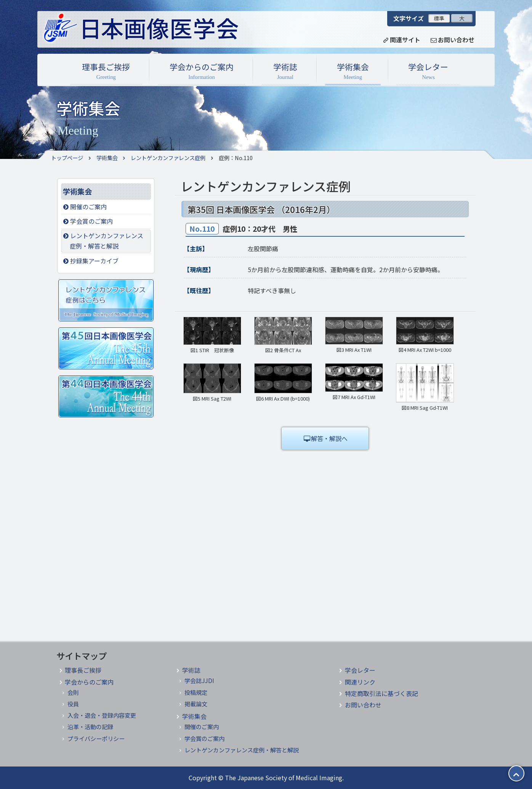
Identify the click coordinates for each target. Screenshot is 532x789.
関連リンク (360, 682)
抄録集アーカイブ (90, 261)
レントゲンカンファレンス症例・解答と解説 (242, 750)
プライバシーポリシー (96, 738)
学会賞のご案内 (87, 221)
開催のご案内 (84, 207)
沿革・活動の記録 (90, 726)
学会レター (428, 72)
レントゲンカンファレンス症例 (162, 158)
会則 (73, 692)
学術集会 (353, 72)
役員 (73, 704)
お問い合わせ (363, 705)
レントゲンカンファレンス (106, 241)
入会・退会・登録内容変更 (102, 715)
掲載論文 (196, 704)
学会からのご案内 (202, 72)
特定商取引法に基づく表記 (381, 693)
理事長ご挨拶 (106, 72)
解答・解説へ (325, 438)
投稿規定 (196, 692)
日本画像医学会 (150, 29)
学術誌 (285, 72)
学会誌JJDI (199, 680)
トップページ (67, 158)
